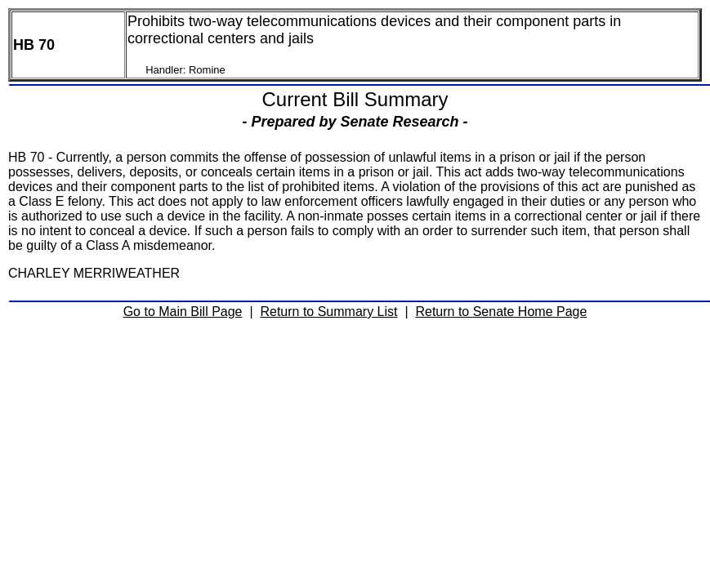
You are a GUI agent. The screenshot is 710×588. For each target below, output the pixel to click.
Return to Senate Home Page (501, 312)
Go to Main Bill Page (183, 312)
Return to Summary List (328, 312)
